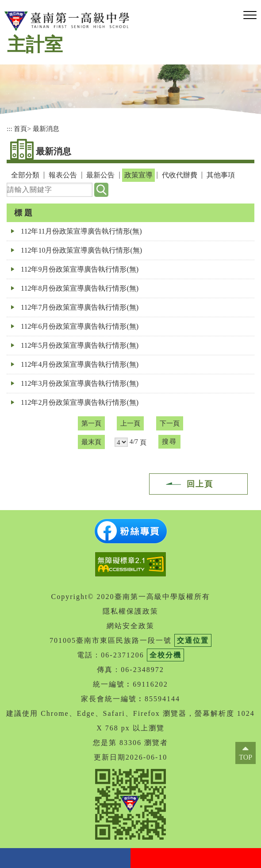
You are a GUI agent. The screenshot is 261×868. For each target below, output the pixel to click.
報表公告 (63, 175)
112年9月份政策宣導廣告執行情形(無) (80, 269)
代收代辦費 (180, 175)
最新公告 (100, 175)
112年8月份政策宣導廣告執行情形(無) (80, 288)
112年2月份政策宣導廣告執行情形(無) (80, 402)
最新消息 (46, 129)
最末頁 (91, 442)
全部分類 (25, 175)
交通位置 (193, 640)
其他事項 (221, 175)
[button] (250, 15)
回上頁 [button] (200, 484)
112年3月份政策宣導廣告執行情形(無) (80, 383)
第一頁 (91, 423)
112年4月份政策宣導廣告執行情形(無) (80, 364)
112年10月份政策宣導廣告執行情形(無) (81, 250)
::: (10, 129)
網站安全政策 (130, 626)
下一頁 (170, 423)
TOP (246, 757)
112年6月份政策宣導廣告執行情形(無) (80, 326)
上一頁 (130, 423)
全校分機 (165, 655)
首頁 (20, 129)
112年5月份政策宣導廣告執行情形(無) (80, 345)
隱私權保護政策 (130, 611)
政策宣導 (138, 175)
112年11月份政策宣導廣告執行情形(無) (81, 231)
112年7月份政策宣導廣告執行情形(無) (80, 307)
